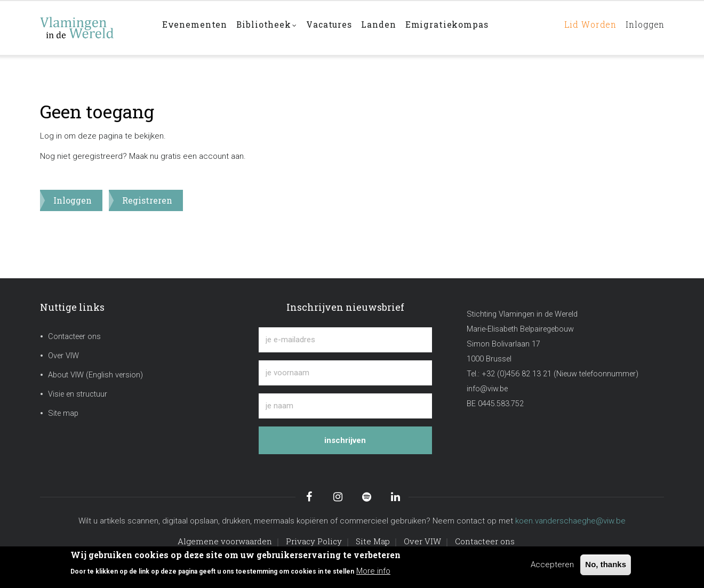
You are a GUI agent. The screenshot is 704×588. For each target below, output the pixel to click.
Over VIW (63, 356)
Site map (63, 413)
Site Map (373, 541)
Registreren (147, 200)
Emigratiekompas (459, 27)
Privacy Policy (314, 541)
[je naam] (345, 406)
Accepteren (552, 565)
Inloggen (643, 27)
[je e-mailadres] (345, 340)
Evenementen (196, 27)
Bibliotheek (270, 29)
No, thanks (606, 564)
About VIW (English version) (95, 375)
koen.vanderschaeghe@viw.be (570, 521)
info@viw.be (487, 389)
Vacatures (336, 27)
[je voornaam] (345, 373)
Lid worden (583, 27)
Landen (388, 27)
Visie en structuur (78, 394)
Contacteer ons (74, 337)
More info (373, 571)
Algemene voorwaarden (225, 541)
